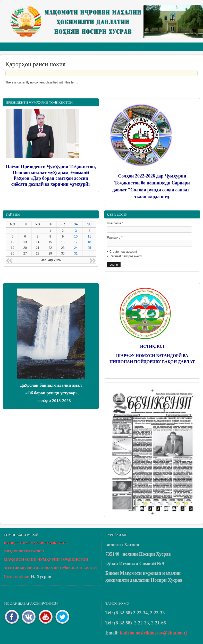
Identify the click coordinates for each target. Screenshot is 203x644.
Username (115, 223)
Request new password (126, 256)
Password (115, 238)
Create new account (123, 252)
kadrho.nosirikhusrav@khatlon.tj (154, 633)
